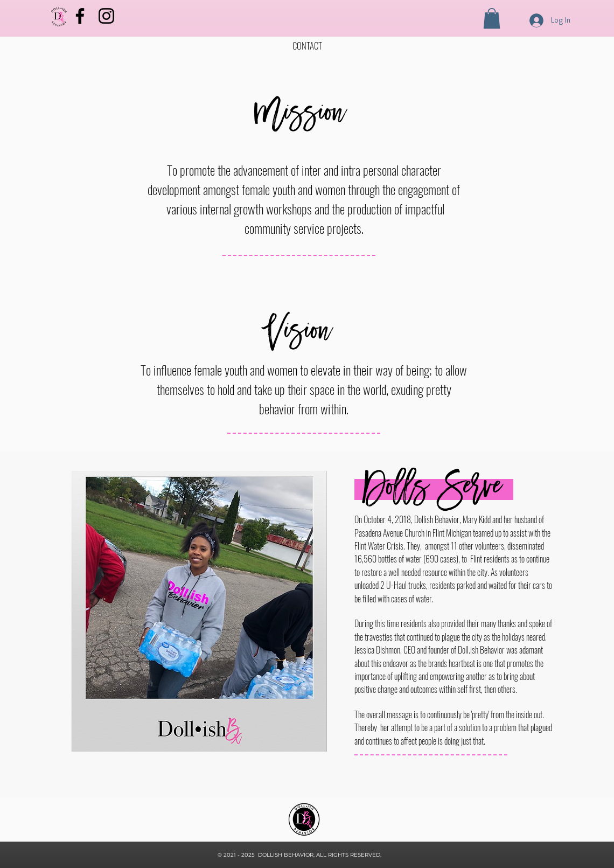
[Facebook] (80, 16)
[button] (492, 18)
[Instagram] (106, 16)
